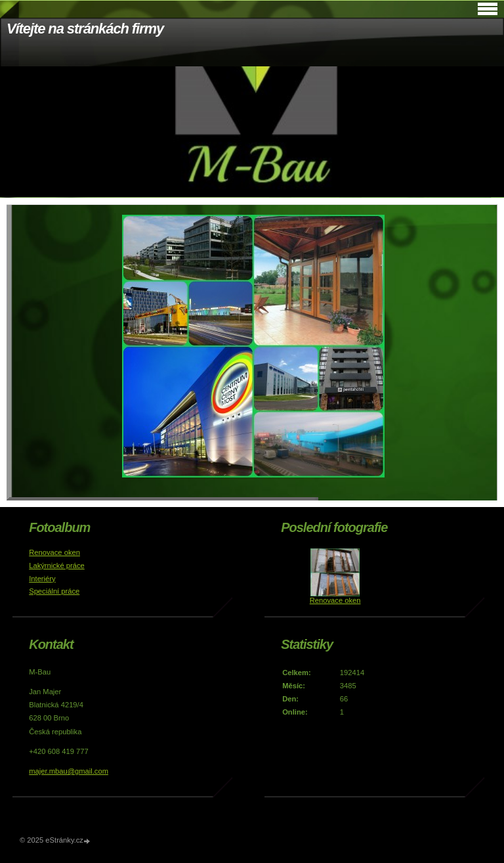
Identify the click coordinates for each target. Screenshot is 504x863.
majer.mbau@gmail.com (69, 771)
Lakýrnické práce (57, 565)
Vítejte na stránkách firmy (85, 29)
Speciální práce (54, 591)
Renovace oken (54, 552)
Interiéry (42, 579)
